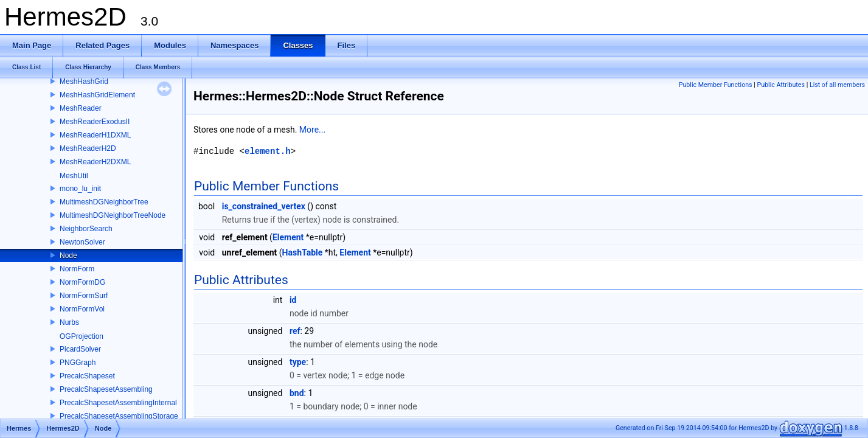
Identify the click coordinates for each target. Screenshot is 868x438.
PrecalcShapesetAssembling (106, 389)
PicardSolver (80, 349)
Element (288, 237)
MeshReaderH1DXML (95, 135)
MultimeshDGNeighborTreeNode (113, 215)
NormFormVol (82, 309)
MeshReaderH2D (88, 148)
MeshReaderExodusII (95, 122)
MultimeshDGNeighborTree (104, 202)
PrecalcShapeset (87, 376)
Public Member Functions (716, 85)
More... (312, 130)
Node (68, 255)
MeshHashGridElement (97, 95)
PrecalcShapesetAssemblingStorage (119, 416)
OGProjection (82, 336)
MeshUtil (74, 176)
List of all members (837, 85)
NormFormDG (82, 282)
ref (295, 331)
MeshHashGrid (84, 82)
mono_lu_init (80, 189)
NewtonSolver (82, 242)
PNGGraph (78, 363)
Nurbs (69, 322)
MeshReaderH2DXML (95, 162)
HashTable (303, 252)
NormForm (77, 269)
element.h (268, 151)
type (298, 362)
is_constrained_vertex (264, 206)
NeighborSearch (86, 229)
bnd (297, 393)
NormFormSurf (84, 296)
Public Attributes (781, 85)
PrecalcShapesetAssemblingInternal (118, 403)
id (293, 300)
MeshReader (81, 108)
